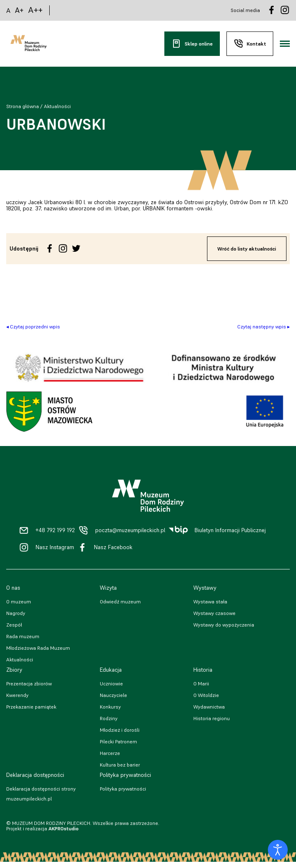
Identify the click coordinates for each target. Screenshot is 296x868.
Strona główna (23, 106)
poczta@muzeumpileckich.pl (130, 530)
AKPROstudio (64, 828)
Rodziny (109, 718)
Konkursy (110, 707)
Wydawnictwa (209, 707)
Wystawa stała (210, 602)
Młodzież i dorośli (120, 730)
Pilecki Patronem (118, 741)
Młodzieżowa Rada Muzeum (38, 648)
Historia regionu (212, 718)
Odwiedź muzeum (120, 602)
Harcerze (110, 753)
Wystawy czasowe (214, 613)
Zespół (14, 625)
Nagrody (16, 613)
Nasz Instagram (55, 547)
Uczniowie (111, 684)
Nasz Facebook (113, 547)
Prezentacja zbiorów (29, 684)
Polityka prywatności (123, 789)
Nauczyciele (113, 695)
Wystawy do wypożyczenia (224, 625)
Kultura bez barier (120, 765)
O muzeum (19, 602)
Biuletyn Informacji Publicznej (230, 530)
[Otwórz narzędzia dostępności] (278, 850)
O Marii (201, 684)
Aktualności (57, 106)
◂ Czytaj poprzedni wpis (33, 327)
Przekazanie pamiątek (31, 707)
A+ (19, 10)
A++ (35, 10)
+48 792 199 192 (55, 530)
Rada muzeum (23, 636)
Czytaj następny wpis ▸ (264, 327)
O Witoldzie (206, 695)
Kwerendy (17, 695)
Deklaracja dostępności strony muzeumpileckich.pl (41, 794)
